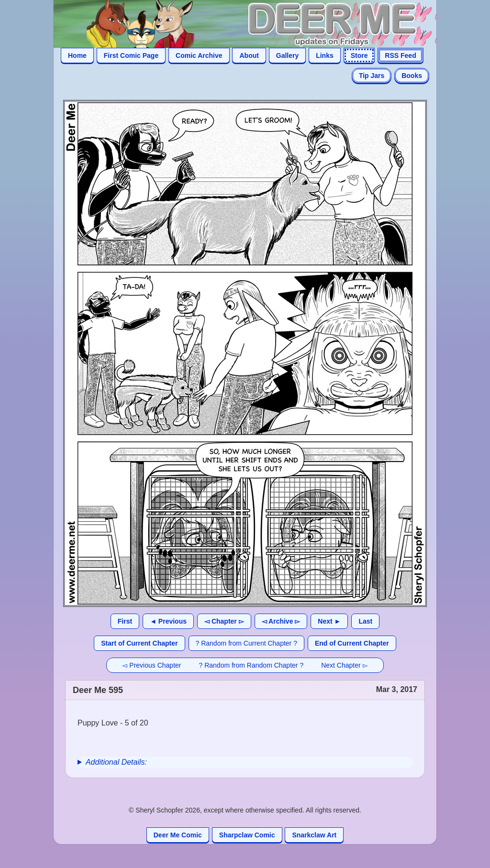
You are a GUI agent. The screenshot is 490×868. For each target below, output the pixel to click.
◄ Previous (168, 621)
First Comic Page (131, 55)
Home (77, 55)
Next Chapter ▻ (344, 665)
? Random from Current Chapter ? (246, 643)
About (249, 55)
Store (359, 55)
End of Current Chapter (352, 643)
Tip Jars (372, 76)
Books (412, 76)
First (125, 621)
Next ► (329, 621)
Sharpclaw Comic (247, 835)
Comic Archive (199, 55)
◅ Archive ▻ (281, 621)
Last (365, 621)
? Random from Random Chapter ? (251, 665)
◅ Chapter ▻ (224, 621)
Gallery (287, 55)
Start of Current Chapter (139, 643)
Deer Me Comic (178, 835)
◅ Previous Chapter (151, 665)
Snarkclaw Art (314, 835)
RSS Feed (400, 55)
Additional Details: (116, 762)
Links (325, 55)
